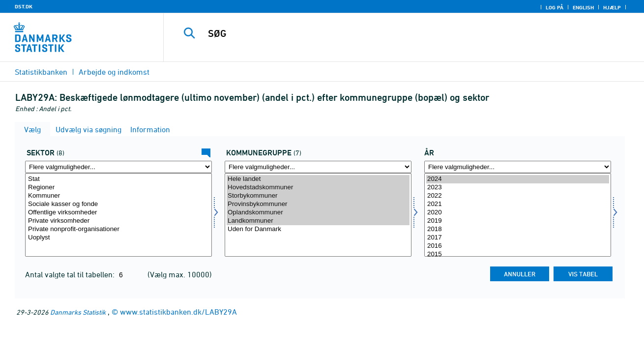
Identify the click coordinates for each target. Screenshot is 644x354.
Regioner (118, 188)
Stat (118, 179)
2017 (518, 238)
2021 (518, 204)
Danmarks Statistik (78, 312)
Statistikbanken (41, 72)
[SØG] (394, 33)
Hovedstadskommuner (318, 188)
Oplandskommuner (318, 213)
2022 (518, 196)
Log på (555, 7)
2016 (518, 246)
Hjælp (612, 7)
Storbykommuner (318, 196)
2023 (518, 188)
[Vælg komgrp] (318, 215)
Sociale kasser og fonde (118, 204)
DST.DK (24, 6)
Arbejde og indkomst (114, 72)
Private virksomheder (118, 221)
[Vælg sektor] (118, 215)
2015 (518, 254)
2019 (518, 221)
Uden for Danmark (318, 229)
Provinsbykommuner (318, 204)
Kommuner (118, 196)
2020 (518, 213)
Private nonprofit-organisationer (118, 229)
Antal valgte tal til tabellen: (71, 274)
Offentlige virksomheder (118, 213)
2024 (518, 179)
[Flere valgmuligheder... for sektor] (118, 167)
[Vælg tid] (518, 215)
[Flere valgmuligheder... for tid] (518, 167)
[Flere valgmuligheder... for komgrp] (318, 167)
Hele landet (318, 179)
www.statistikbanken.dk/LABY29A (178, 312)
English (583, 7)
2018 (518, 229)
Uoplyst (118, 238)
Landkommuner (318, 221)
